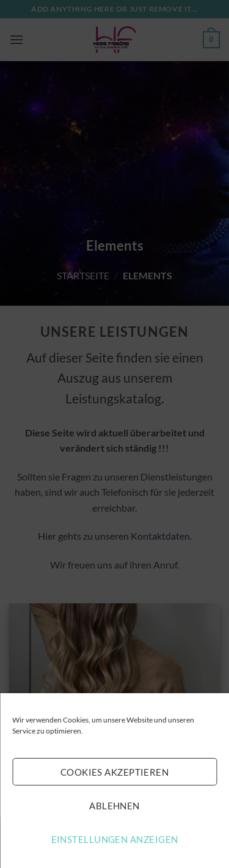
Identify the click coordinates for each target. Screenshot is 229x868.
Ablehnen (114, 806)
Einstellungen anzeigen (115, 839)
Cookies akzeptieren (115, 772)
